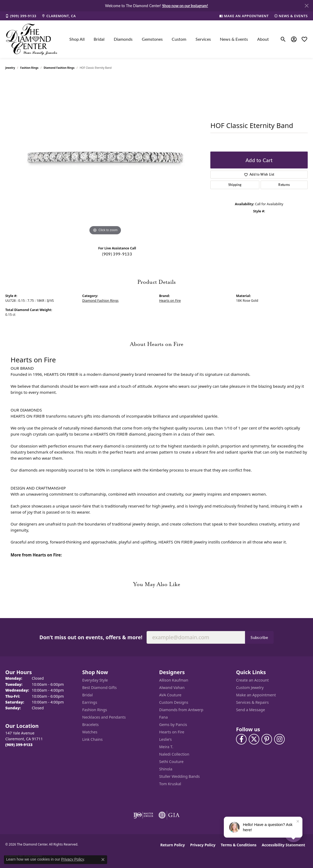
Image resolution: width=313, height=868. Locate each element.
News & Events (234, 39)
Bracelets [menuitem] (90, 725)
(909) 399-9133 (117, 254)
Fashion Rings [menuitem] (95, 710)
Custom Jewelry (250, 687)
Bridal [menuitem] (88, 695)
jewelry (10, 68)
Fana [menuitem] (164, 717)
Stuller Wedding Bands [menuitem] (180, 776)
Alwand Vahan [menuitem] (172, 687)
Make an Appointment (256, 695)
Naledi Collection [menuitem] (174, 754)
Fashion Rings (30, 68)
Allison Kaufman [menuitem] (174, 680)
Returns (284, 185)
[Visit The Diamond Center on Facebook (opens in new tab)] (241, 739)
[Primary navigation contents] (169, 39)
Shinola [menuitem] (166, 769)
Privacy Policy (203, 845)
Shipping (235, 185)
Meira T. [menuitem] (166, 747)
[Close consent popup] (103, 860)
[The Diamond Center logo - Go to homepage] (32, 39)
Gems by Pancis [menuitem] (173, 725)
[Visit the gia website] (169, 815)
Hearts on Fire (170, 301)
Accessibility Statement (283, 845)
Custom (179, 39)
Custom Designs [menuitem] (174, 702)
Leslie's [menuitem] (166, 739)
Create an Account (252, 680)
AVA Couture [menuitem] (170, 695)
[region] (105, 157)
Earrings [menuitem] (90, 702)
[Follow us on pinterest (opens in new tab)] (267, 739)
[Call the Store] (19, 745)
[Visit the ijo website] (143, 815)
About (263, 39)
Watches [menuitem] (90, 732)
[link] (21, 16)
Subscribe (259, 637)
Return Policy (173, 845)
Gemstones (152, 39)
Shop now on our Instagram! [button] (185, 6)
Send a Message (250, 710)
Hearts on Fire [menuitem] (172, 732)
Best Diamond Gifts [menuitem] (99, 687)
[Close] (307, 6)
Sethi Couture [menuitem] (171, 762)
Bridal (99, 39)
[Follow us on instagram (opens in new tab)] (279, 739)
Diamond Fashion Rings (59, 68)
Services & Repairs (252, 702)
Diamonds (123, 39)
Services (203, 39)
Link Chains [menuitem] (92, 739)
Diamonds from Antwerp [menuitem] (181, 710)
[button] (283, 39)
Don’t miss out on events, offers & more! (91, 637)
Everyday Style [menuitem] (95, 680)
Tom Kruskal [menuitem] (170, 784)
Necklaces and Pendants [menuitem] (104, 717)
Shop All (77, 39)
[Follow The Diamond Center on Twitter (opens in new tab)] (254, 739)
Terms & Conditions (239, 845)
